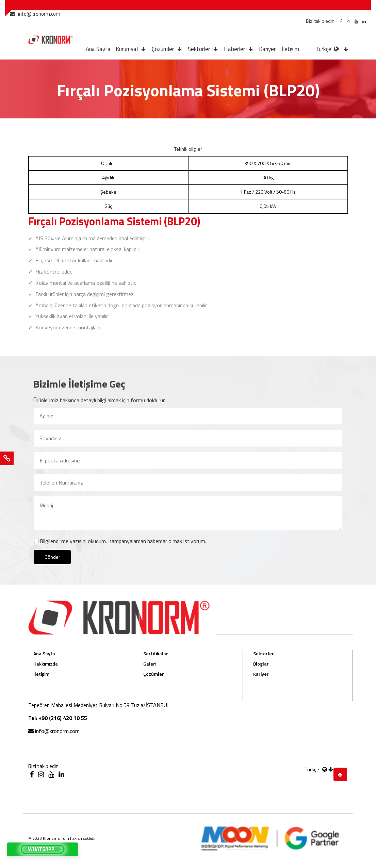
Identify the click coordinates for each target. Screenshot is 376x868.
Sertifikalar (156, 653)
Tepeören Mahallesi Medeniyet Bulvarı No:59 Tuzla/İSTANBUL (99, 705)
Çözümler (163, 49)
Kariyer (267, 49)
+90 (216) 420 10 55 (63, 718)
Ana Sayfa (98, 49)
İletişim (290, 49)
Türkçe (328, 49)
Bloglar (261, 664)
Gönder (52, 557)
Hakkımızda (46, 664)
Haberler (234, 49)
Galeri (150, 664)
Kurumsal (127, 49)
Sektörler (199, 49)
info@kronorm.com (35, 14)
